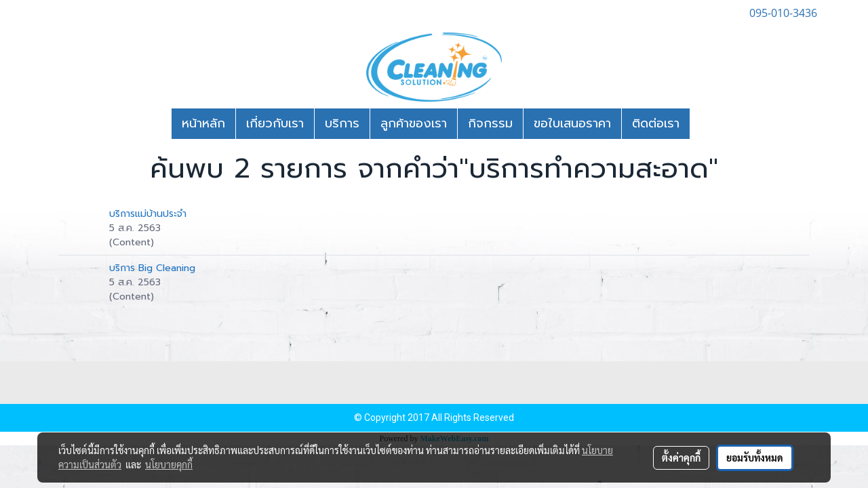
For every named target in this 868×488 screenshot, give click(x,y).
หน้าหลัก (203, 123)
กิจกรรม (490, 123)
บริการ (342, 123)
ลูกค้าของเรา (414, 123)
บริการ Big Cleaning (152, 268)
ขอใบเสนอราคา (572, 123)
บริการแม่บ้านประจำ (148, 214)
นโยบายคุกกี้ (169, 464)
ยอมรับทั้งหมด (755, 457)
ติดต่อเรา (656, 123)
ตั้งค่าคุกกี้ (681, 457)
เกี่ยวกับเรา (275, 123)
